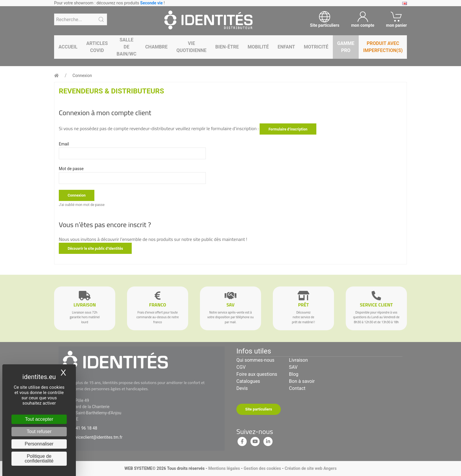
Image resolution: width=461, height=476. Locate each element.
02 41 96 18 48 (84, 428)
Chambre (156, 47)
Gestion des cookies (262, 468)
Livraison (298, 360)
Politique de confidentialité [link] (39, 459)
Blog (294, 374)
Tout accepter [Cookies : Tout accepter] (39, 419)
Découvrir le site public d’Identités (95, 248)
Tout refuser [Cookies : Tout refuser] (39, 431)
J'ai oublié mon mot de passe (82, 205)
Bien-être (227, 47)
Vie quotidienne (191, 47)
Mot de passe (71, 169)
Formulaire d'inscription (288, 129)
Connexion (82, 76)
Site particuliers (259, 409)
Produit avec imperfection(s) (383, 47)
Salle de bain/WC (127, 47)
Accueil (68, 47)
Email (64, 144)
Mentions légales (224, 468)
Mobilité (258, 47)
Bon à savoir (302, 381)
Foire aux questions (257, 374)
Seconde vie (152, 3)
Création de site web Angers (311, 468)
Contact (297, 388)
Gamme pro (346, 47)
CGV (241, 367)
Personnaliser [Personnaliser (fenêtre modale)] (39, 444)
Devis (242, 388)
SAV (293, 367)
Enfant (286, 47)
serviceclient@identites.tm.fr (96, 437)
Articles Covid (97, 47)
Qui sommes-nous (255, 360)
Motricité (316, 47)
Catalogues (248, 381)
